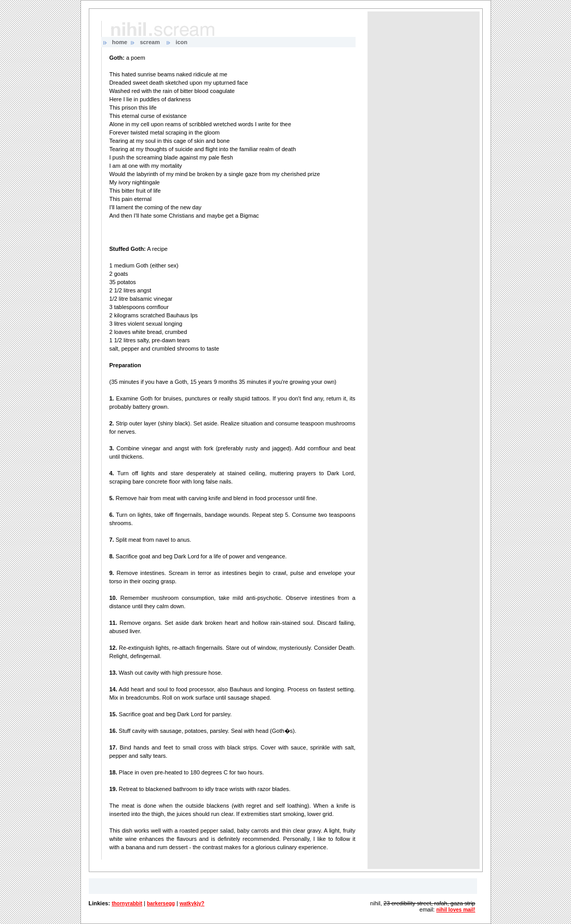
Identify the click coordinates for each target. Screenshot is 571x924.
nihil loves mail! (456, 910)
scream (150, 42)
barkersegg (161, 903)
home (120, 42)
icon (181, 42)
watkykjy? (192, 903)
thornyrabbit (127, 903)
